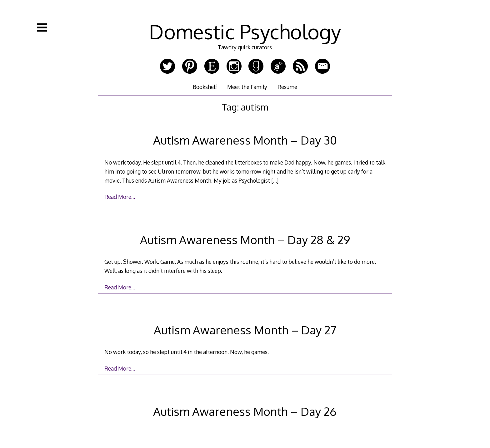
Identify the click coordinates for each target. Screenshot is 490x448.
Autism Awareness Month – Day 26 (245, 411)
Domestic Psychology (245, 31)
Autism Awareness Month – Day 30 (245, 140)
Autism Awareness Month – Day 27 (245, 330)
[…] (275, 180)
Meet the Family (247, 87)
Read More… (120, 197)
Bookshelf (205, 87)
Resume (287, 87)
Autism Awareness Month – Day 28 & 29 (245, 240)
